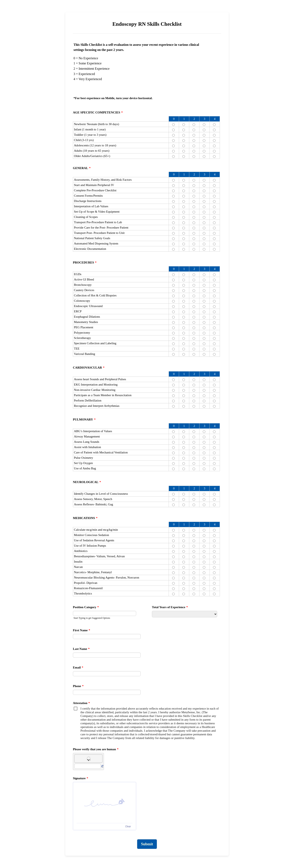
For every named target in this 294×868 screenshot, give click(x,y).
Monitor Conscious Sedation (91, 535)
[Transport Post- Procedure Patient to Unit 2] (194, 233)
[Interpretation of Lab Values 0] (173, 207)
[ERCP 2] (194, 312)
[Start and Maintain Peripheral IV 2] (194, 186)
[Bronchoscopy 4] (214, 285)
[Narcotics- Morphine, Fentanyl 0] (173, 573)
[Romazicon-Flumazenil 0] (173, 589)
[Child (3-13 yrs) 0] (173, 141)
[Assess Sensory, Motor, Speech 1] (184, 500)
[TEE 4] (214, 349)
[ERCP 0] (173, 312)
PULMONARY (84, 419)
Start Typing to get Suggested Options (92, 618)
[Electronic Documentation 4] (214, 249)
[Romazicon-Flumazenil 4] (214, 589)
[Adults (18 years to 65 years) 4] (214, 151)
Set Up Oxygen (83, 463)
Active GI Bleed (84, 279)
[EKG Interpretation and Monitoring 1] (184, 385)
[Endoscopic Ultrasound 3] (204, 307)
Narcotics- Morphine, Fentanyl (93, 572)
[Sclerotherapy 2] (194, 338)
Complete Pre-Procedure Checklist (95, 190)
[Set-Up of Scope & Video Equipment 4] (214, 212)
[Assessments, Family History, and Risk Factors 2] (194, 180)
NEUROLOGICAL (87, 482)
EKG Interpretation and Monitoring (96, 385)
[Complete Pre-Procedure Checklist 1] (184, 191)
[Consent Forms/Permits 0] (173, 196)
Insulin (78, 562)
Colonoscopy (82, 301)
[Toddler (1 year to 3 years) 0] (173, 135)
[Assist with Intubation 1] (184, 448)
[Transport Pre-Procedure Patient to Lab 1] (184, 223)
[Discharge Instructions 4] (214, 201)
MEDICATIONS (85, 518)
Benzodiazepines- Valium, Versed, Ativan (99, 556)
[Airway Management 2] (194, 437)
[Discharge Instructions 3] (204, 201)
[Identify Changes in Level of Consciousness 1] (184, 494)
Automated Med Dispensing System (96, 243)
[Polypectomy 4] (214, 333)
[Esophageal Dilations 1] (184, 317)
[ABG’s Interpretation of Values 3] (204, 432)
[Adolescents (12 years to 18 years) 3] (204, 146)
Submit (147, 844)
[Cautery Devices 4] (214, 291)
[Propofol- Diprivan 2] (194, 583)
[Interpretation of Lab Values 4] (214, 207)
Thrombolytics (83, 593)
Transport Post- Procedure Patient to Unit (99, 233)
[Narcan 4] (214, 567)
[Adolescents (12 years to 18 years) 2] (194, 146)
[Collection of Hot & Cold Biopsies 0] (173, 296)
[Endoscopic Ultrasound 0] (173, 307)
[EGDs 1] (184, 275)
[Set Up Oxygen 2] (194, 464)
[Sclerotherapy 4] (214, 338)
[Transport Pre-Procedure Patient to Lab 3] (204, 223)
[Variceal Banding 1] (184, 354)
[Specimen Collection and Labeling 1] (184, 344)
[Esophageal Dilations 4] (214, 317)
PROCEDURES (85, 262)
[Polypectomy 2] (194, 333)
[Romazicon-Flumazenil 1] (184, 589)
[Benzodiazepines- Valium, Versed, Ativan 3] (204, 557)
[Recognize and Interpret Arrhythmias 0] (173, 406)
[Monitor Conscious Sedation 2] (194, 535)
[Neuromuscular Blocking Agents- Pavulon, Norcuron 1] (184, 578)
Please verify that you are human (96, 749)
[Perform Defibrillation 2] (194, 401)
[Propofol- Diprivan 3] (204, 583)
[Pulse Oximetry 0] (173, 458)
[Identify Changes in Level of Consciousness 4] (214, 494)
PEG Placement (84, 327)
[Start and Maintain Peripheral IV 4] (214, 186)
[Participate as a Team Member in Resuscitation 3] (204, 396)
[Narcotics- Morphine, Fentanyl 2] (194, 573)
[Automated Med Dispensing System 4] (214, 244)
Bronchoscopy (83, 285)
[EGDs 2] (194, 275)
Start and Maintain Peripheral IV (94, 185)
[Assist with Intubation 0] (173, 448)
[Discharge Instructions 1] (184, 201)
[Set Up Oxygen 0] (173, 464)
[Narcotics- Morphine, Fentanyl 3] (204, 573)
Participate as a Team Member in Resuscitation (103, 395)
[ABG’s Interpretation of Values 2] (194, 432)
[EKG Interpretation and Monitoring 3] (204, 385)
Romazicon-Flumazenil (88, 588)
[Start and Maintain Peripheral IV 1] (184, 186)
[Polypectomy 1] (184, 333)
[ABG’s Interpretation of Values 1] (184, 432)
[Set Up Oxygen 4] (214, 464)
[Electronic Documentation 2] (194, 249)
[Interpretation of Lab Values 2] (194, 207)
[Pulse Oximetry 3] (204, 458)
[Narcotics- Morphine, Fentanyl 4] (214, 573)
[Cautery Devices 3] (204, 291)
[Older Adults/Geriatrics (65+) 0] (173, 156)
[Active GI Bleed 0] (173, 280)
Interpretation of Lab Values (91, 206)
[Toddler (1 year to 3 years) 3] (204, 135)
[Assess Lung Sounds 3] (204, 442)
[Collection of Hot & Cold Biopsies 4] (214, 296)
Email (78, 667)
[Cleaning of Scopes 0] (173, 217)
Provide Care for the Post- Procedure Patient (101, 228)
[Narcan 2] (194, 567)
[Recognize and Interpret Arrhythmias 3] (204, 406)
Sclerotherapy (82, 338)
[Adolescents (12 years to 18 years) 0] (173, 146)
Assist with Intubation (87, 447)
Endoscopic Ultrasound (88, 306)
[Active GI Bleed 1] (184, 280)
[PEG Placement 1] (184, 328)
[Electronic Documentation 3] (204, 249)
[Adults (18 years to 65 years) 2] (194, 151)
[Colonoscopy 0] (173, 301)
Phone (78, 686)
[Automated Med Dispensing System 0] (173, 244)
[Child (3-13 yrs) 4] (214, 141)
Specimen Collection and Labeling (95, 343)
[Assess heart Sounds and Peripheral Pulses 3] (204, 380)
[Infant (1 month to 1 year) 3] (204, 130)
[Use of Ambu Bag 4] (214, 469)
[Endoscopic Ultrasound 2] (194, 307)
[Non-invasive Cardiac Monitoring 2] (194, 390)
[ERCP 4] (214, 312)
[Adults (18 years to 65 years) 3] (204, 151)
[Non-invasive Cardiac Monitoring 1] (184, 390)
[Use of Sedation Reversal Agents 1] (184, 541)
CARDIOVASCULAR (89, 368)
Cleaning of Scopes (86, 217)
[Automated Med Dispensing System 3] (204, 244)
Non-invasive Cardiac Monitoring (95, 390)
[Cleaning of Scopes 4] (214, 217)
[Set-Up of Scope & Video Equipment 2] (194, 212)
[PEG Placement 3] (204, 328)
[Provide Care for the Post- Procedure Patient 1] (184, 228)
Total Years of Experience (170, 607)
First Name (82, 630)
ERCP (78, 311)
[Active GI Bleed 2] (194, 280)
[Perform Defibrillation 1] (184, 401)
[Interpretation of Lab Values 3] (204, 207)
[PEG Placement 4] (214, 328)
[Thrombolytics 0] (173, 594)
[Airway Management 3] (204, 437)
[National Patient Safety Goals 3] (204, 239)
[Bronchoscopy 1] (184, 285)
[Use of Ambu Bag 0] (173, 469)
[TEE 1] (184, 349)
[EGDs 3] (204, 275)
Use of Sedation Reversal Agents (94, 540)
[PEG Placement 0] (173, 328)
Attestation (81, 703)
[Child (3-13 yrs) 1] (184, 141)
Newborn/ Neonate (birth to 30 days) (96, 124)
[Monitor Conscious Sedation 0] (173, 535)
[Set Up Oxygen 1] (184, 464)
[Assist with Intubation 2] (194, 448)
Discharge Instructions (88, 201)
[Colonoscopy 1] (184, 301)
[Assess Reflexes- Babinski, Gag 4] (214, 505)
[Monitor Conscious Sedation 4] (214, 535)
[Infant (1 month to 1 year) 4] (214, 130)
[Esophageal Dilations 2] (194, 317)
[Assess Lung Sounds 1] (184, 442)
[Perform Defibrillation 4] (214, 401)
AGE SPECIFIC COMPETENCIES (98, 112)
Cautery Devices (84, 290)
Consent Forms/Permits (88, 196)
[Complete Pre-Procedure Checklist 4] (214, 191)
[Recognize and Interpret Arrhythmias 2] (194, 406)
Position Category (86, 607)
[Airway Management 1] (184, 437)
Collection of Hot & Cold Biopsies (95, 295)
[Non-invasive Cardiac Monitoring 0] (173, 390)
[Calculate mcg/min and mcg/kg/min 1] (184, 530)
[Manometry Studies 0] (173, 322)
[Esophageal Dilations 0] (173, 317)
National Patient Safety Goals (92, 238)
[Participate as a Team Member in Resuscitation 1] (184, 396)
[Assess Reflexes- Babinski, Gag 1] (184, 505)
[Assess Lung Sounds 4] (214, 442)
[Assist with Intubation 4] (214, 448)
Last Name (81, 649)
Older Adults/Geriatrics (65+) (92, 156)
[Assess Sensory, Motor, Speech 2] (194, 500)
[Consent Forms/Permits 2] (194, 196)
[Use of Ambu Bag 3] (204, 469)
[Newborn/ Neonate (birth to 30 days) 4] (214, 125)
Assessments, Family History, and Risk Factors (103, 180)
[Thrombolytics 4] (214, 594)
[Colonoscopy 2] (194, 301)
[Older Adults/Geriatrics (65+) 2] (194, 156)
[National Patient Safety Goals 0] (173, 239)
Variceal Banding (85, 354)
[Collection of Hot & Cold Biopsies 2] (194, 296)
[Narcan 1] (184, 567)
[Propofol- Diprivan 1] (184, 583)
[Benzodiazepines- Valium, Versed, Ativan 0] (173, 557)
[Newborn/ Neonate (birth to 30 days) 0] (173, 125)
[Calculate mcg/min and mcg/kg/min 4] (214, 530)
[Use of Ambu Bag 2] (194, 469)
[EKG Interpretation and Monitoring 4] (214, 385)
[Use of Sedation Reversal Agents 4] (214, 541)
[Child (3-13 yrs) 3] (204, 141)
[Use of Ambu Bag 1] (184, 469)
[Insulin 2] (194, 562)
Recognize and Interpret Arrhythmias (97, 406)
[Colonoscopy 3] (204, 301)
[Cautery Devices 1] (184, 291)
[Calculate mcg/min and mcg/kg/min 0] (173, 530)
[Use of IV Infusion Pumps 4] (214, 546)
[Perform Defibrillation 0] (173, 401)
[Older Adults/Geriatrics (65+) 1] (184, 156)
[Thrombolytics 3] (204, 594)
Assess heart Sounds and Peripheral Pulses (100, 379)
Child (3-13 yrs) (84, 140)
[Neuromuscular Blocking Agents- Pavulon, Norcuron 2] (194, 578)
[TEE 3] (204, 349)
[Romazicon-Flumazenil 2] (194, 589)
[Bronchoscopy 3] (204, 285)
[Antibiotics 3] (204, 551)
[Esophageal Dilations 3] (204, 317)
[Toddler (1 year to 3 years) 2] (194, 135)
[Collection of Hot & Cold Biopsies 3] (204, 296)
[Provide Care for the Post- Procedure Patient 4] (214, 228)
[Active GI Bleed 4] (214, 280)
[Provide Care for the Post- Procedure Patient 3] (204, 228)
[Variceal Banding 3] (204, 354)
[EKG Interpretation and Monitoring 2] (194, 385)
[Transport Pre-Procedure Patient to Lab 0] (173, 223)
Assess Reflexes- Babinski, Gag (94, 504)
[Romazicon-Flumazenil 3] (204, 589)
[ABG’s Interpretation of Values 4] (214, 432)
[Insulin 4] (214, 562)
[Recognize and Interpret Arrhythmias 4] (214, 406)
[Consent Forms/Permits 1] (184, 196)
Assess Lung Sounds (87, 442)
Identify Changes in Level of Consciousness (101, 494)
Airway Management (87, 436)
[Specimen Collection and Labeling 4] (214, 344)
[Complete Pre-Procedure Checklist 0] (173, 191)
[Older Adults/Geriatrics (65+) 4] (214, 156)
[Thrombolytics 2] (194, 594)
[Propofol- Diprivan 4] (214, 583)
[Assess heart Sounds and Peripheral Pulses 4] (214, 380)
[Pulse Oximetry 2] (194, 458)
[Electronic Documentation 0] (173, 249)
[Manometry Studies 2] (194, 322)
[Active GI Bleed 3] (204, 280)
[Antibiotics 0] (173, 551)
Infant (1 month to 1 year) (90, 129)
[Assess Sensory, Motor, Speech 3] (204, 500)
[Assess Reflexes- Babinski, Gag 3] (204, 505)
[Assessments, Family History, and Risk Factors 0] (173, 180)
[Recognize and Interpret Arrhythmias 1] (184, 406)
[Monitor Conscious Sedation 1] (184, 535)
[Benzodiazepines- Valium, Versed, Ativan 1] (184, 557)
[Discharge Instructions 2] (194, 201)
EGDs (78, 274)
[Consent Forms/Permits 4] (214, 196)
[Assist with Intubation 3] (204, 448)
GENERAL (82, 168)
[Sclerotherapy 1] (184, 338)
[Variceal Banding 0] (173, 354)
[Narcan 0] (173, 567)
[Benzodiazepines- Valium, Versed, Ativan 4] (214, 557)
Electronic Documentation (90, 249)
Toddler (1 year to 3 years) (90, 135)
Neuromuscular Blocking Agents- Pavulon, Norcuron (107, 578)
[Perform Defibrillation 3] (204, 401)
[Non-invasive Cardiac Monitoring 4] (214, 390)
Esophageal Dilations (87, 317)
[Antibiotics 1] (184, 551)
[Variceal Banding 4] (214, 354)
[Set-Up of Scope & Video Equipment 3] (204, 212)
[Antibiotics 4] (214, 551)
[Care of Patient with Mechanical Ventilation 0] (173, 453)
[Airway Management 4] (214, 437)
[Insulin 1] (184, 562)
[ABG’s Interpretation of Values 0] (173, 432)
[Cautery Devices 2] (194, 291)
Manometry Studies (86, 322)
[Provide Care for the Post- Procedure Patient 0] (173, 228)
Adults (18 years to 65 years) (92, 151)
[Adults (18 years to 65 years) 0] (173, 151)
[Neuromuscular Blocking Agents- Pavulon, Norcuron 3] (204, 578)
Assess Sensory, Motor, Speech (93, 499)
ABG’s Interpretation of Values (93, 431)
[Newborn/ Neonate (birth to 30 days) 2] (194, 125)
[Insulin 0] (173, 562)
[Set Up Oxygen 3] (204, 464)
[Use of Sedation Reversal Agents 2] (194, 541)
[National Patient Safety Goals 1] (184, 239)
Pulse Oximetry (84, 458)
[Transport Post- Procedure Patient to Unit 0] (173, 233)
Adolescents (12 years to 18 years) (95, 145)
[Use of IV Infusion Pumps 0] (173, 546)
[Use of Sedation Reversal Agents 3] (204, 541)
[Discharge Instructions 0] (173, 201)
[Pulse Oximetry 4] (214, 458)
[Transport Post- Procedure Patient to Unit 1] (184, 233)
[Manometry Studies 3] (204, 322)
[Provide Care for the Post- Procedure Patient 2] (194, 228)
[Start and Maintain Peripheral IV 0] (173, 186)
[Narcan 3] (204, 567)
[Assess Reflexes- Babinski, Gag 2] (194, 505)
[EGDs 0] (173, 275)
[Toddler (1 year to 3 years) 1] (184, 135)
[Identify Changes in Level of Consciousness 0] (173, 494)
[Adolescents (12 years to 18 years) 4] (214, 146)
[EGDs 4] (214, 275)
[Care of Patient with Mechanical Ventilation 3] (204, 453)
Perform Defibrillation (88, 400)
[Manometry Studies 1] (184, 322)
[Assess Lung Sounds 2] (194, 442)
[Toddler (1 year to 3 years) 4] (214, 135)
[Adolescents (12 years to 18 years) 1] (184, 146)
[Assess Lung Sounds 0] (173, 442)
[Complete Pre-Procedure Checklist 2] (194, 191)
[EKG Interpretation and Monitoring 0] (173, 385)
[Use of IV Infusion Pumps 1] (184, 546)
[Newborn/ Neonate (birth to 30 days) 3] (204, 125)
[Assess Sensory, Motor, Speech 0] (173, 500)
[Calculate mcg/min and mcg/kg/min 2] (194, 530)
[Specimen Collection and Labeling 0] (173, 344)
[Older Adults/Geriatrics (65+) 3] (204, 156)
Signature (81, 778)
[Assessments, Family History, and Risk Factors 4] (214, 180)
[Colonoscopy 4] (214, 301)
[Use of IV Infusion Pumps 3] (204, 546)
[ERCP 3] (204, 312)
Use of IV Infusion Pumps (90, 546)
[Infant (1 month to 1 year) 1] (184, 130)
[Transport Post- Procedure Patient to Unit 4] (214, 233)
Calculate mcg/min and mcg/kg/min (96, 530)
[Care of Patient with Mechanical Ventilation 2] (194, 453)
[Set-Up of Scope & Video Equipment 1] (184, 212)
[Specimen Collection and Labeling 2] (194, 344)
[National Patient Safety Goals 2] (194, 239)
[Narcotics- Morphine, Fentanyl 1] (184, 573)
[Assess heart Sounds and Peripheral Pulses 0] (173, 380)
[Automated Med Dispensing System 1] (184, 244)
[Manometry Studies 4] (214, 322)
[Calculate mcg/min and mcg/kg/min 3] (204, 530)
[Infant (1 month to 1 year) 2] (194, 130)
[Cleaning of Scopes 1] (184, 217)
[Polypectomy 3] (204, 333)
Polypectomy (82, 333)
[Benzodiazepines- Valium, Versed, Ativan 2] (194, 557)
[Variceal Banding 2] (194, 354)
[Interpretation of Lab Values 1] (184, 207)
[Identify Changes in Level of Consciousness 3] (204, 494)
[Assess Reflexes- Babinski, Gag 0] (173, 505)
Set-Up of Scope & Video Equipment (97, 212)
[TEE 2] (194, 349)
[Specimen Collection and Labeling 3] (204, 344)
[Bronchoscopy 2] (194, 285)
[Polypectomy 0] (173, 333)
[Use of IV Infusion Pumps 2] (194, 546)
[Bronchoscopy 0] (173, 285)
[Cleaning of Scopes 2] (194, 217)
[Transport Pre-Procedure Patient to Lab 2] (194, 223)
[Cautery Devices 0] (173, 291)
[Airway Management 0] (173, 437)
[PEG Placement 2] (194, 328)
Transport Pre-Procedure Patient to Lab (98, 222)
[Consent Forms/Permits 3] (204, 196)
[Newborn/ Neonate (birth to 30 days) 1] (184, 125)
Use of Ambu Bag (85, 468)
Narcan (78, 567)
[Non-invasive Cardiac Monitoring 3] (204, 390)
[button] (105, 803)
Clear (128, 827)
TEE (77, 349)
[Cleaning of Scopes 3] (204, 217)
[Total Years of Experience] (185, 614)
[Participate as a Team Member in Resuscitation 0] (173, 396)
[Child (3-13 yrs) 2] (194, 141)
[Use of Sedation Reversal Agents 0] (173, 541)
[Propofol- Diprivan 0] (173, 583)
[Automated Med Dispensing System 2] (194, 244)
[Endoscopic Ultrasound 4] (214, 307)
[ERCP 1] (184, 312)
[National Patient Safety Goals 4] (214, 239)
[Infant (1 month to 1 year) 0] (173, 130)
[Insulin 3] (204, 562)
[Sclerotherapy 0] (173, 338)
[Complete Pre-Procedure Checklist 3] (204, 191)
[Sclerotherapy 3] (204, 338)
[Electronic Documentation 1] (184, 249)
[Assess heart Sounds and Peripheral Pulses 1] (184, 380)
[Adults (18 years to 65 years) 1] (184, 151)
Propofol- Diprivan (86, 583)
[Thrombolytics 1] (184, 594)
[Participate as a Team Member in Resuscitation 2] (194, 396)
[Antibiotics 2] (194, 551)
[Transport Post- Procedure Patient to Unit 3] (204, 233)
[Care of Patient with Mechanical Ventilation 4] (214, 453)
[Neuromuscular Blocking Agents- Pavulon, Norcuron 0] (173, 578)
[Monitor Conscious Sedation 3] (204, 535)
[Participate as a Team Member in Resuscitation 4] (214, 396)
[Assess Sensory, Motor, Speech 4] (214, 500)
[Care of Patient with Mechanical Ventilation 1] (184, 453)
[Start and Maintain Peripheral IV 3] (204, 186)
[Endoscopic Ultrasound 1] (184, 307)
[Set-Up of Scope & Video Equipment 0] (173, 212)
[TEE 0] (173, 349)
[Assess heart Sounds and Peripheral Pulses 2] (194, 380)
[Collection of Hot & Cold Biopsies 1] (184, 296)
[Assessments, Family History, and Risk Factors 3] (204, 180)
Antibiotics (81, 551)
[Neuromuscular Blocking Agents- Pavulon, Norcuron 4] (214, 578)
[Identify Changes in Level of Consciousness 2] (194, 494)
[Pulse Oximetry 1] (184, 458)
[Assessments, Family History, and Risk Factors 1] (184, 180)
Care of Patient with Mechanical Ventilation (101, 452)
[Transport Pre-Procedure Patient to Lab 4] (214, 223)
